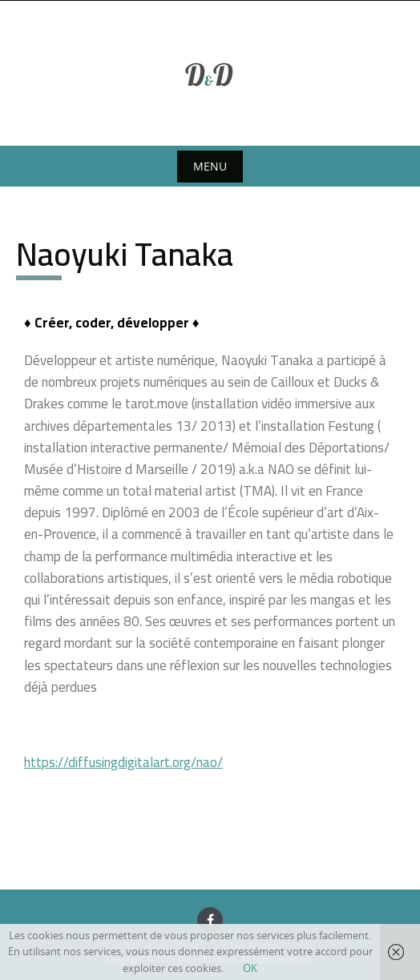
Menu (210, 166)
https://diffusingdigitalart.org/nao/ (123, 762)
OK (250, 968)
